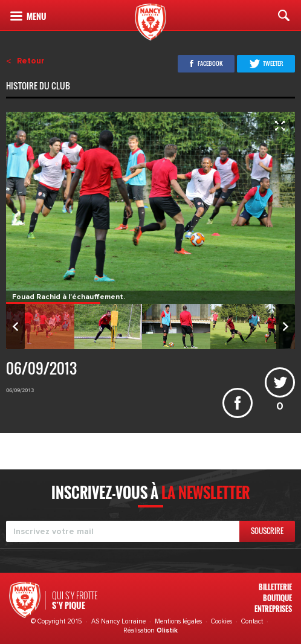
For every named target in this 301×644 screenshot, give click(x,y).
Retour (31, 61)
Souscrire (267, 531)
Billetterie (275, 587)
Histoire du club (39, 87)
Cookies (222, 621)
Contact (252, 621)
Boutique (277, 598)
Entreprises (273, 609)
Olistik (167, 630)
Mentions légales (178, 621)
